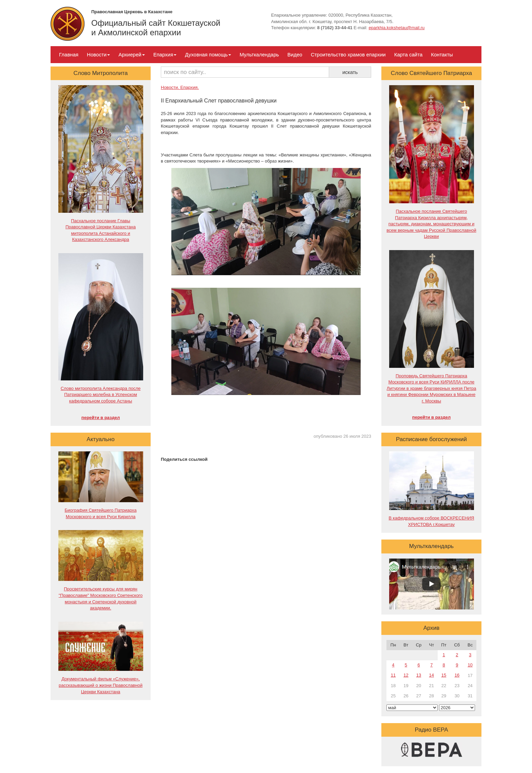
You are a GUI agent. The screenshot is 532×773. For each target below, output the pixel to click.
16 (457, 675)
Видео (295, 54)
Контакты (442, 54)
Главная (69, 54)
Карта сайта (408, 54)
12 (406, 675)
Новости (98, 54)
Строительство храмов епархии (348, 54)
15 (444, 675)
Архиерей (131, 54)
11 (393, 675)
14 (432, 675)
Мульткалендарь (259, 54)
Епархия (165, 54)
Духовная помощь (208, 54)
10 (470, 665)
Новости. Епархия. (180, 87)
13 (419, 675)
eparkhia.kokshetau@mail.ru (396, 28)
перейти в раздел (101, 418)
